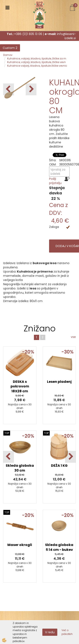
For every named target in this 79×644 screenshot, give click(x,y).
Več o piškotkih (67, 632)
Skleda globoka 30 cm (20, 468)
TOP (7, 433)
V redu (50, 632)
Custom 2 (10, 48)
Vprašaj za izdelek (58, 172)
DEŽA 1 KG (59, 466)
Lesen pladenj (59, 382)
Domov (8, 55)
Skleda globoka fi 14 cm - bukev (59, 547)
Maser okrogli (20, 545)
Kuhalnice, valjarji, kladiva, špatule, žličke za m (37, 58)
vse (73, 337)
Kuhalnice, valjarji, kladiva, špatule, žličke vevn (36, 62)
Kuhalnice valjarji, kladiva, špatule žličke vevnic (37, 66)
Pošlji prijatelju (55, 181)
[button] (31, 89)
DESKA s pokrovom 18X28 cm (20, 387)
